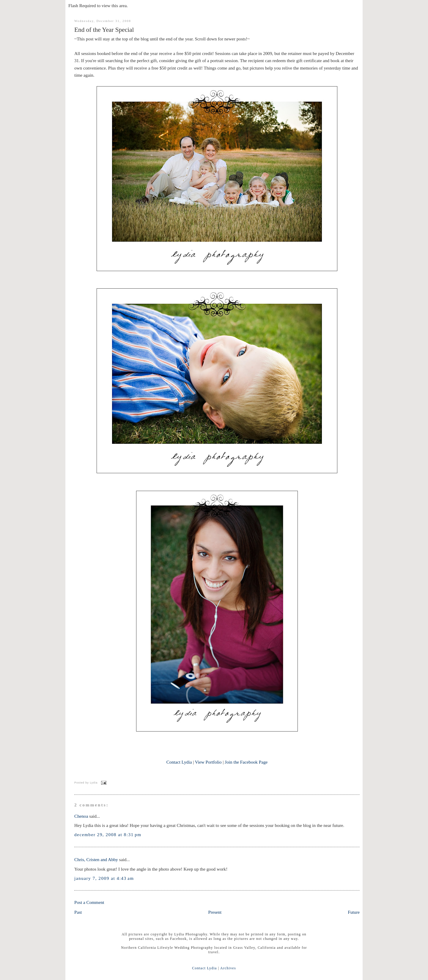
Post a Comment (89, 902)
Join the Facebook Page (246, 762)
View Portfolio (208, 762)
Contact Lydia (179, 762)
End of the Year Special (104, 30)
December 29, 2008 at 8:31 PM (108, 835)
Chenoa (81, 816)
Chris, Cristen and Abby (96, 859)
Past (78, 912)
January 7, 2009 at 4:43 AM (104, 878)
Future (354, 912)
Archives (228, 968)
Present (215, 912)
